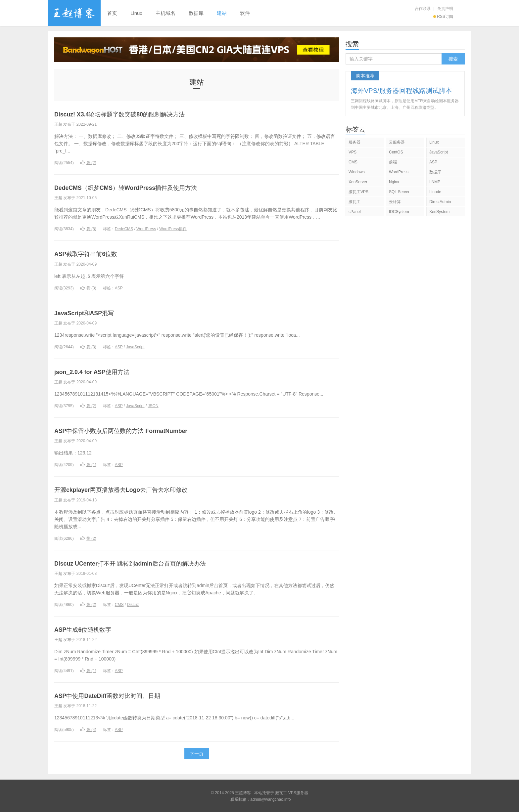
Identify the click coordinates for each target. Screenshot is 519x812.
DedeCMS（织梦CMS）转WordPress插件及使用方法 (141, 187)
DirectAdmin (440, 202)
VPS (353, 152)
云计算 (395, 202)
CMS (119, 604)
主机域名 (165, 13)
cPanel (355, 212)
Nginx (394, 182)
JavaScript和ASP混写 (90, 312)
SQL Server (399, 192)
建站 (222, 13)
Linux (136, 13)
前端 (393, 162)
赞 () (88, 163)
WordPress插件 (173, 229)
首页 (112, 13)
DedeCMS (124, 229)
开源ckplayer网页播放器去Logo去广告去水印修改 (134, 489)
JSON (153, 406)
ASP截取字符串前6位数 (93, 254)
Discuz (133, 604)
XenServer (358, 182)
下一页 (197, 753)
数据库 (196, 13)
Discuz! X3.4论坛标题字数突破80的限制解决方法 (133, 114)
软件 (245, 13)
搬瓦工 (354, 202)
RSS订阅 (443, 17)
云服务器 (397, 142)
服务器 (354, 142)
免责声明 (445, 9)
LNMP (435, 182)
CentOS (396, 152)
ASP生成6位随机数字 (89, 629)
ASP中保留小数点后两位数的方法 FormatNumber (134, 430)
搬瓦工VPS (358, 192)
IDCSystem (399, 212)
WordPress (146, 229)
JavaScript (135, 347)
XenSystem (439, 212)
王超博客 (74, 13)
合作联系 (423, 9)
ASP (119, 288)
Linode (435, 192)
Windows (357, 172)
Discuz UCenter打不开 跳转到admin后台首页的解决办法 (145, 562)
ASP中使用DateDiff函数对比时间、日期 (118, 695)
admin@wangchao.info (270, 799)
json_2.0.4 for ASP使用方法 (99, 371)
